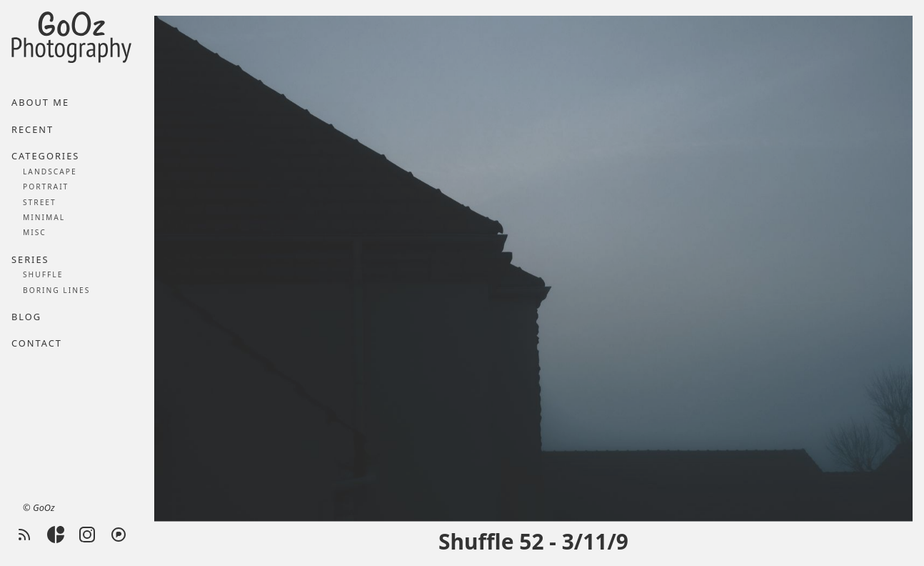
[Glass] (56, 535)
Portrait (46, 187)
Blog (26, 317)
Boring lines (56, 290)
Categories (45, 156)
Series (30, 259)
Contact (37, 343)
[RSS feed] (24, 535)
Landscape (50, 172)
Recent (32, 129)
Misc (35, 232)
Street (40, 202)
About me (40, 102)
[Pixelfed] (119, 535)
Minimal (44, 217)
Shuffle (43, 274)
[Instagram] (87, 535)
